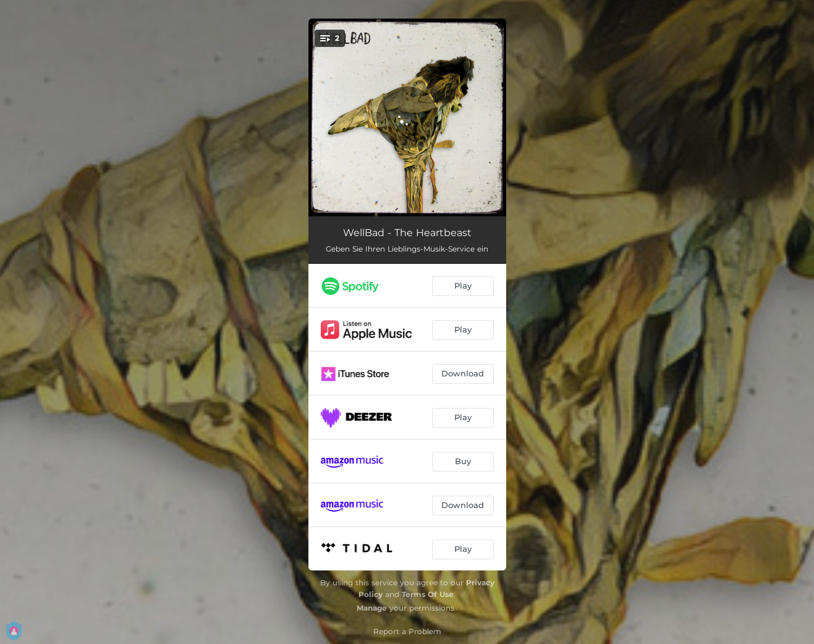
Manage (372, 608)
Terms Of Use (428, 594)
